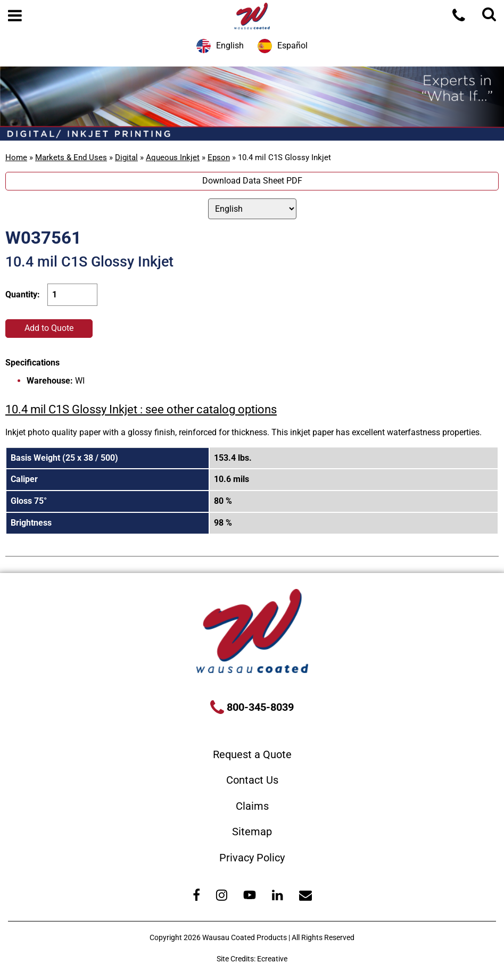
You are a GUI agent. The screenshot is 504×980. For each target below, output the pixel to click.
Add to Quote (49, 328)
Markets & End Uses (71, 157)
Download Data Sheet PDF (252, 181)
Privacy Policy (252, 858)
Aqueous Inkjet (173, 157)
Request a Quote (252, 754)
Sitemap (252, 832)
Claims (252, 806)
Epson (219, 157)
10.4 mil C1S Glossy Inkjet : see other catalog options (141, 409)
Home (16, 157)
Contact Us (252, 780)
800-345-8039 (259, 707)
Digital (126, 157)
